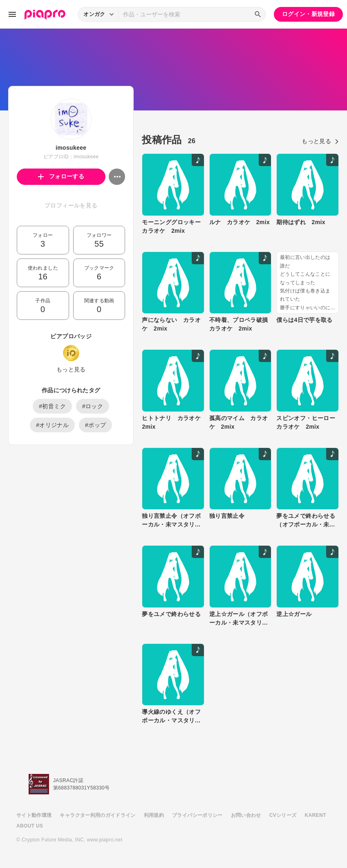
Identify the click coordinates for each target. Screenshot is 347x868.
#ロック (93, 406)
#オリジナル (52, 425)
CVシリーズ (283, 815)
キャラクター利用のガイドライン (97, 815)
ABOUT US (30, 826)
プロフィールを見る (71, 205)
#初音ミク (52, 406)
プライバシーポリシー (197, 815)
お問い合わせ (246, 815)
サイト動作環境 (34, 815)
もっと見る (71, 369)
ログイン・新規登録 (308, 14)
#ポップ (95, 425)
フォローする (61, 176)
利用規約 (154, 815)
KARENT (316, 815)
